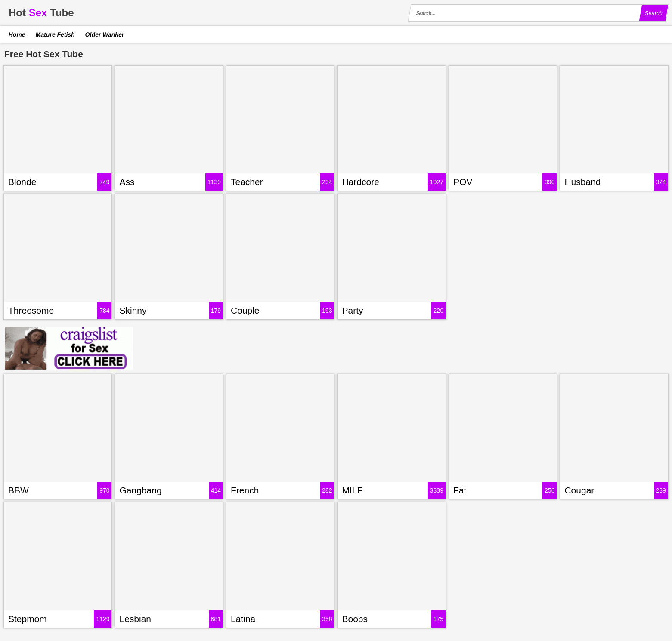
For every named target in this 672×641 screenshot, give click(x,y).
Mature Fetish (55, 34)
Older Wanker (104, 34)
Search (653, 13)
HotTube (41, 13)
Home (17, 34)
